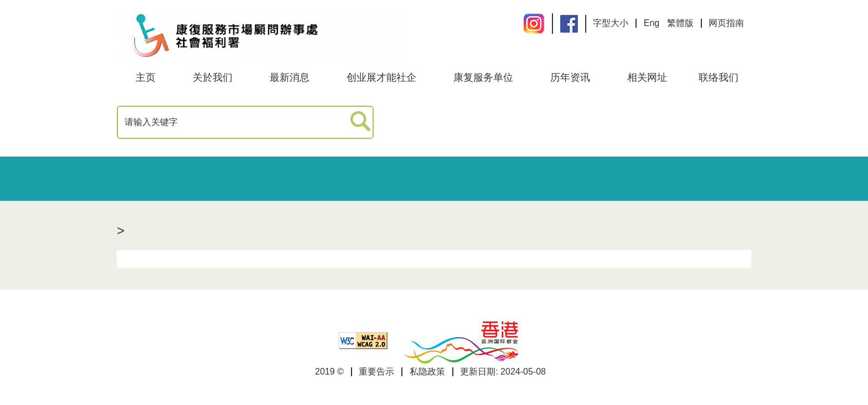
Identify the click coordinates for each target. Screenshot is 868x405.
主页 (146, 77)
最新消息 (290, 77)
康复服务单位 (483, 77)
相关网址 (647, 77)
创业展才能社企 (381, 77)
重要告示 (376, 372)
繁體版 (680, 23)
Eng (652, 23)
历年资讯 (570, 77)
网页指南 (726, 23)
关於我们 (213, 77)
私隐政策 (427, 372)
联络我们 (719, 77)
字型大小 (611, 23)
